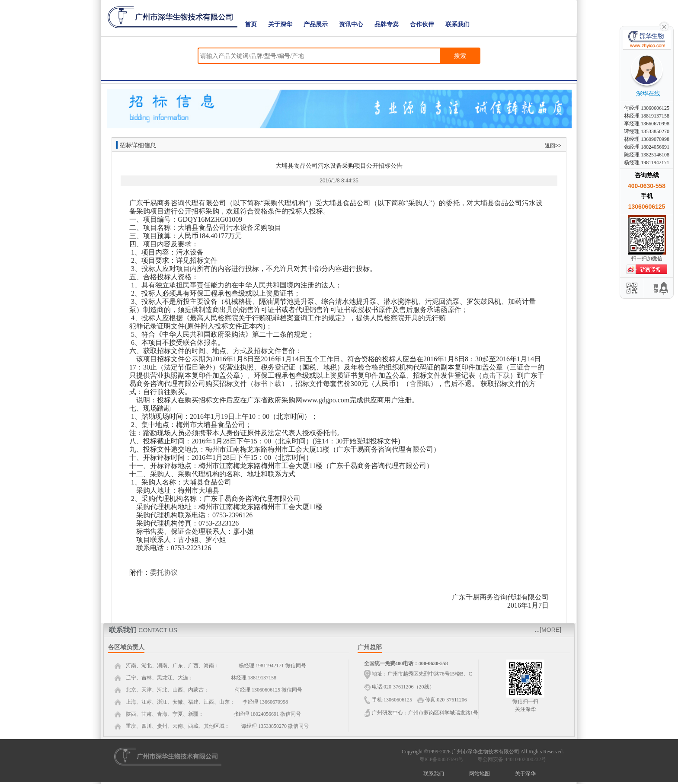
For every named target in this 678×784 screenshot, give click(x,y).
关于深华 (280, 24)
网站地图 (480, 774)
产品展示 (316, 24)
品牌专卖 (387, 24)
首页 (251, 24)
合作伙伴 (422, 24)
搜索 (460, 56)
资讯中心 (351, 24)
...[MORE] (548, 630)
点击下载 (496, 375)
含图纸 (420, 384)
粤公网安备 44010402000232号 (510, 759)
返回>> (553, 146)
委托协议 (164, 572)
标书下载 (268, 384)
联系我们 (457, 24)
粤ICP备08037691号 (442, 759)
